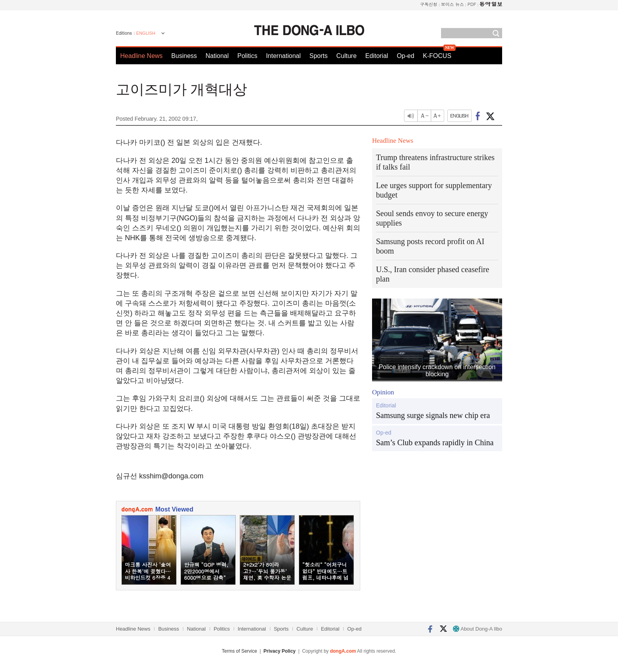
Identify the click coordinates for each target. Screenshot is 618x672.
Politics (247, 56)
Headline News (141, 56)
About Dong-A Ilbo (477, 629)
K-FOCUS (437, 56)
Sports (318, 56)
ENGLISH (146, 33)
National (217, 56)
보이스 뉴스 (453, 4)
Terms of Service (239, 651)
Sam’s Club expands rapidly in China (435, 442)
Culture (346, 56)
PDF (472, 4)
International (283, 56)
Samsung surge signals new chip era (433, 415)
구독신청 (429, 4)
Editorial (377, 56)
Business (184, 56)
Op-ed (406, 56)
